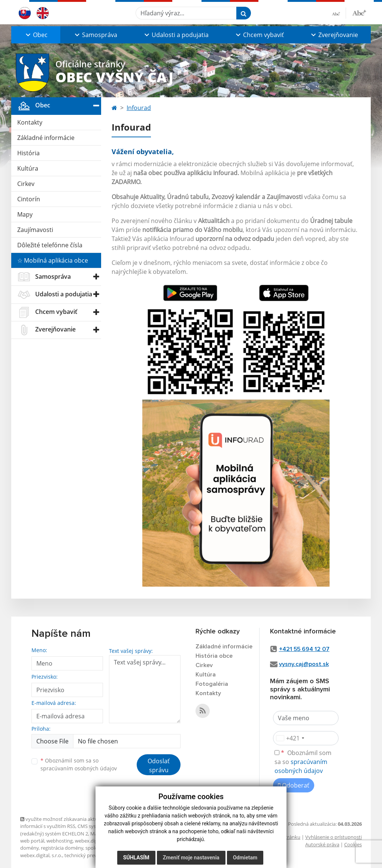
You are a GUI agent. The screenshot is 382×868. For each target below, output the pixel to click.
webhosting (60, 841)
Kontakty (30, 122)
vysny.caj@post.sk (304, 664)
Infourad (139, 108)
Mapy (25, 214)
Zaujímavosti (35, 230)
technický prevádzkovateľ (93, 855)
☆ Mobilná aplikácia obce (53, 260)
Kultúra (28, 168)
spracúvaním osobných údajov (79, 768)
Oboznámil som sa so (79, 764)
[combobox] (290, 738)
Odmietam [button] (245, 858)
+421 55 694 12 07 (304, 649)
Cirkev (26, 184)
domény (29, 848)
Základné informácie (46, 138)
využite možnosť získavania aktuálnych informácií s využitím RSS (66, 823)
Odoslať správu (159, 765)
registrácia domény (62, 848)
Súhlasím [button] (136, 858)
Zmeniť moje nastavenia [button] (191, 858)
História (28, 153)
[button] (36, 35)
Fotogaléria (212, 684)
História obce (214, 656)
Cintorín (29, 199)
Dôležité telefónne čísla (50, 245)
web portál (32, 841)
